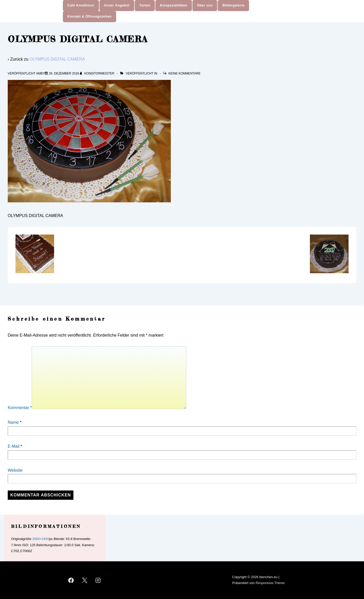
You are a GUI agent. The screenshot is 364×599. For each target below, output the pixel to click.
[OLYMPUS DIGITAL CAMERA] (64, 73)
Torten (145, 5)
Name (13, 422)
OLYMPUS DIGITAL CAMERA (57, 59)
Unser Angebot (117, 5)
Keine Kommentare (184, 73)
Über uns (205, 5)
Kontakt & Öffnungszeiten (90, 16)
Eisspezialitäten (174, 5)
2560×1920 (41, 539)
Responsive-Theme (270, 583)
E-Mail (14, 446)
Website (15, 470)
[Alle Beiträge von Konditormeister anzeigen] (98, 73)
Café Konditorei (81, 5)
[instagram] (98, 580)
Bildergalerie (233, 5)
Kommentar (20, 408)
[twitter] (84, 580)
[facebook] (71, 580)
